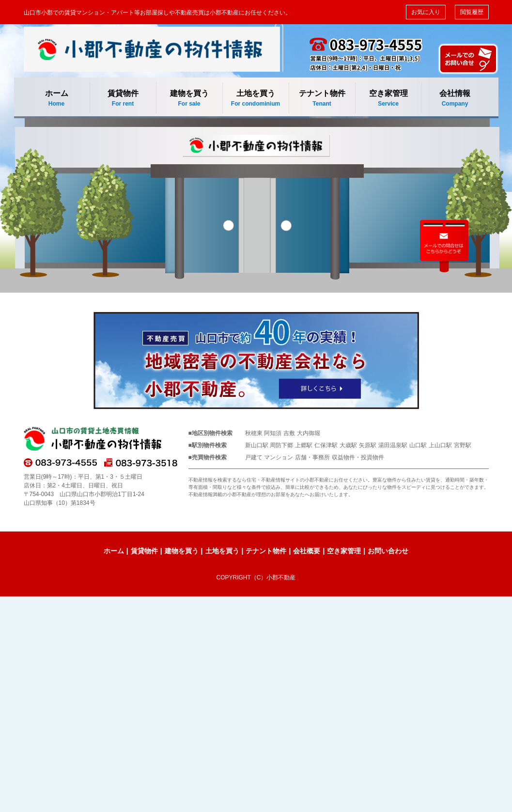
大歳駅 (348, 445)
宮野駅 (463, 445)
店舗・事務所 (312, 457)
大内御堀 (309, 433)
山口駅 (418, 445)
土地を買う (256, 99)
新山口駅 (257, 445)
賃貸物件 (123, 99)
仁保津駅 (326, 445)
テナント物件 (322, 99)
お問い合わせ (388, 551)
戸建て (254, 457)
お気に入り (426, 12)
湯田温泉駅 (393, 445)
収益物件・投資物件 (358, 457)
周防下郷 (281, 445)
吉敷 (289, 433)
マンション (279, 457)
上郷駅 (304, 445)
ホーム (57, 99)
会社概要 (307, 551)
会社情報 (455, 99)
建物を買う (189, 99)
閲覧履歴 (472, 12)
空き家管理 (388, 99)
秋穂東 (254, 433)
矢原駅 (368, 445)
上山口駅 (440, 445)
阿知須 (273, 433)
